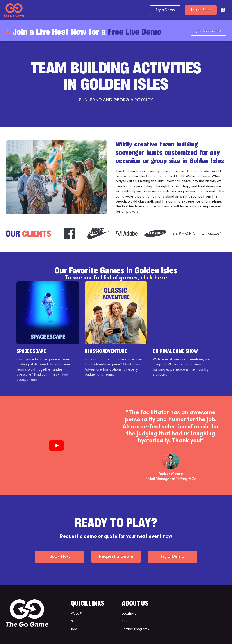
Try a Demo (165, 10)
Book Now (60, 557)
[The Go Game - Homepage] (14, 10)
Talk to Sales (201, 10)
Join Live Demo (209, 31)
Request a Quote (116, 557)
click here (154, 278)
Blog (125, 622)
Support (77, 622)
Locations (129, 614)
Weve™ (76, 614)
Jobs (74, 629)
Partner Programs (135, 629)
